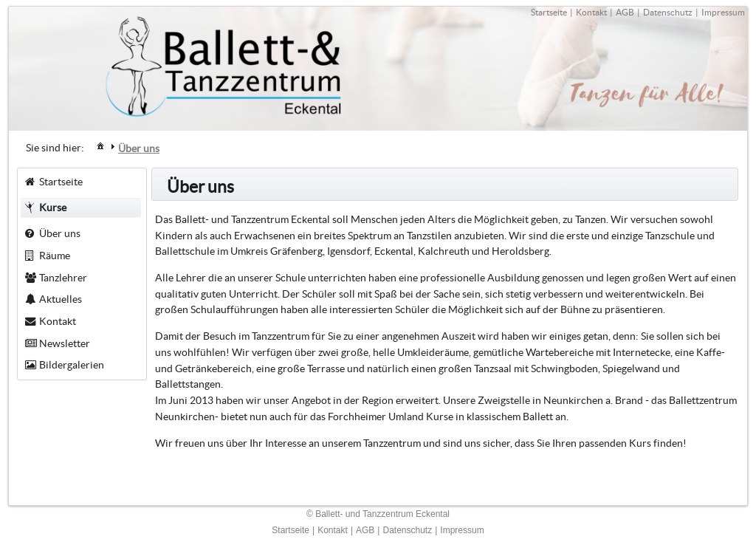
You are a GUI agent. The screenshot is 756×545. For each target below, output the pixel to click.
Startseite (549, 12)
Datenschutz (668, 12)
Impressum (723, 12)
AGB (625, 12)
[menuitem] (100, 145)
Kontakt (591, 12)
